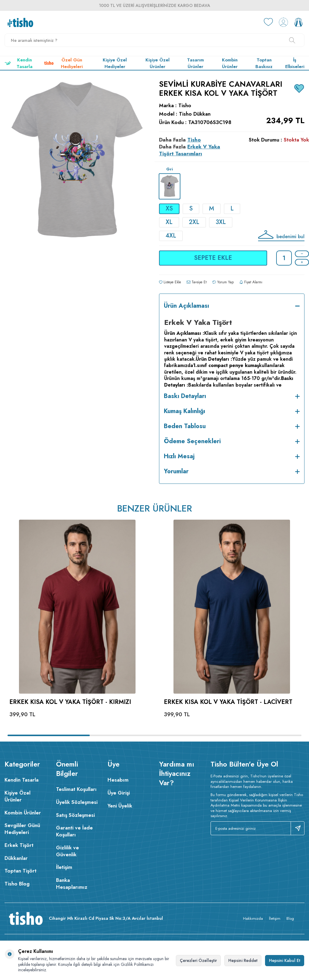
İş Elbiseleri (295, 63)
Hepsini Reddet (243, 960)
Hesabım (118, 780)
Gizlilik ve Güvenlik (67, 851)
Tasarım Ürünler (195, 63)
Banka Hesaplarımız (72, 884)
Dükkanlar (16, 858)
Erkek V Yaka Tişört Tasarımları (190, 150)
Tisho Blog (17, 884)
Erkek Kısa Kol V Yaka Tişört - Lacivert (228, 702)
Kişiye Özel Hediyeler (115, 63)
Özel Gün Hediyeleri (64, 63)
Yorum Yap (223, 282)
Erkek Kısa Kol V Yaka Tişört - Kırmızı (70, 702)
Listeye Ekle (170, 282)
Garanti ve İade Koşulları (74, 831)
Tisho (185, 106)
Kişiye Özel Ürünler (158, 63)
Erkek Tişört (19, 845)
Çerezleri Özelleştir (198, 960)
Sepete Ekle (213, 258)
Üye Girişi (119, 793)
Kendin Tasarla (19, 63)
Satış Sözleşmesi (75, 815)
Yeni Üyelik (120, 806)
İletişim (64, 867)
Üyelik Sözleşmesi (77, 802)
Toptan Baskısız (264, 63)
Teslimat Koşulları (76, 789)
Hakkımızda (253, 918)
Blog (290, 918)
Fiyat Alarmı (251, 282)
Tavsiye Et (197, 282)
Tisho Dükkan (195, 114)
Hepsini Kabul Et (285, 960)
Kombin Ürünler (230, 63)
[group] (77, 188)
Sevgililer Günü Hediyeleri (22, 829)
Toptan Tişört (20, 871)
